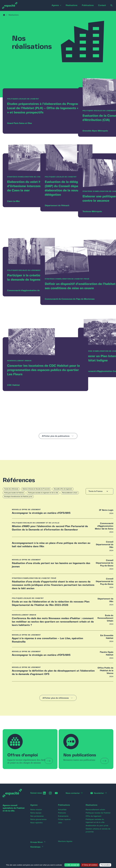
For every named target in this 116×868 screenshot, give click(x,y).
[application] (57, 5)
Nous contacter (73, 799)
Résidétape (36, 853)
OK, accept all (72, 865)
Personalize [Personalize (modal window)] (105, 865)
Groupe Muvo (37, 848)
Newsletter (100, 799)
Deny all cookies (90, 865)
